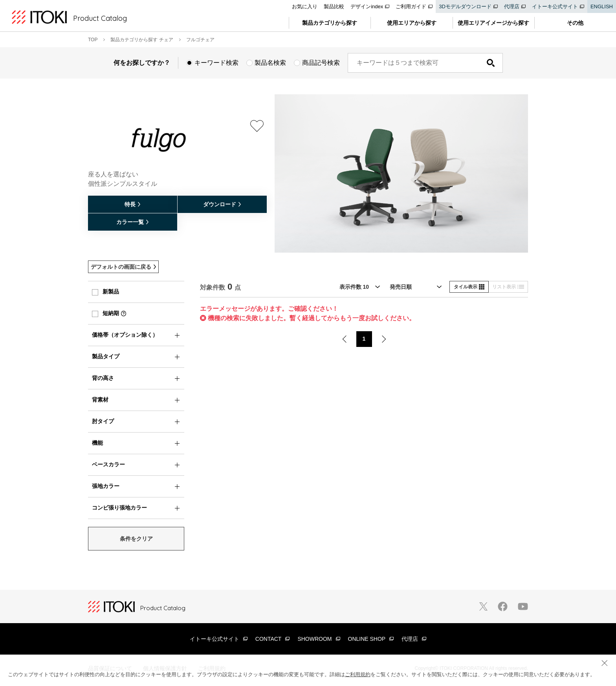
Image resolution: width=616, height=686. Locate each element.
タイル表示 (469, 287)
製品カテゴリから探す (330, 23)
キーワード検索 (216, 63)
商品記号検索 (321, 63)
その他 (575, 23)
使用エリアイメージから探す (493, 23)
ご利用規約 (358, 674)
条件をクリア (136, 539)
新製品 (111, 292)
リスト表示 (508, 287)
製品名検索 (270, 63)
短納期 (111, 313)
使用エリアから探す (412, 23)
